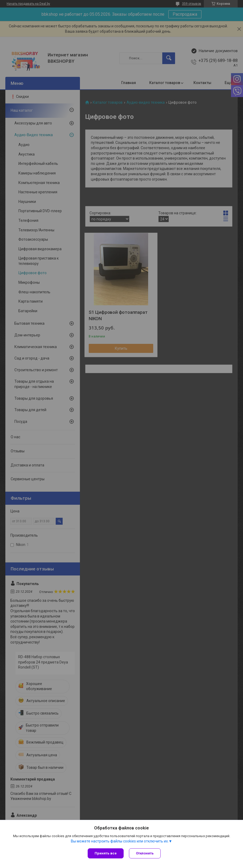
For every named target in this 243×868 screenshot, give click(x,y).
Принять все (106, 853)
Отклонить (145, 853)
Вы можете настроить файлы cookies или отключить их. (120, 841)
